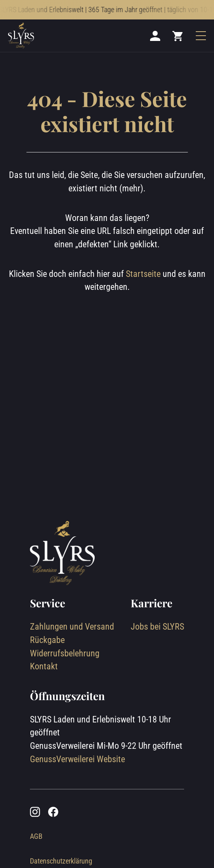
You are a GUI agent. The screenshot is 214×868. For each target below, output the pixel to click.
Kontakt (44, 666)
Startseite (143, 274)
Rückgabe (47, 640)
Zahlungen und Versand (72, 627)
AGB (36, 836)
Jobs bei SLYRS (157, 627)
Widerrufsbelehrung (65, 653)
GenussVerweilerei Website (77, 759)
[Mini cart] (178, 36)
